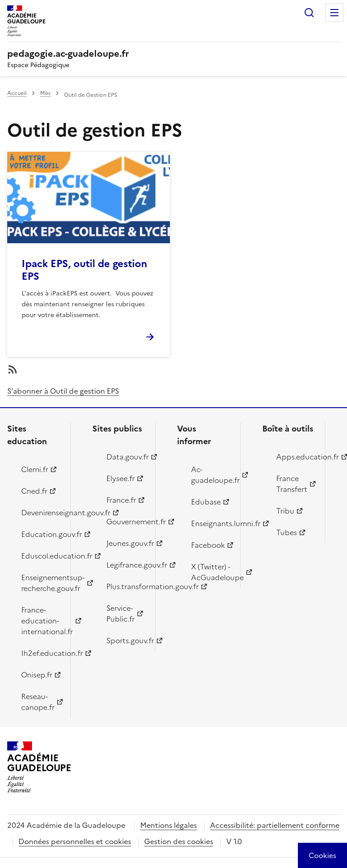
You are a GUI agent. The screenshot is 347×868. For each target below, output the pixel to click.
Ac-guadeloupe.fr (210, 475)
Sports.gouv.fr (126, 641)
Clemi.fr (35, 469)
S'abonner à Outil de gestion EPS (63, 391)
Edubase (206, 502)
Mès (45, 93)
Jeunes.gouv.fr (126, 543)
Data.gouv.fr (126, 457)
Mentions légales (169, 825)
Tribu (285, 511)
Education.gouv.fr (41, 534)
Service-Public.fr (121, 614)
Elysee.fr (121, 478)
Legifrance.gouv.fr (126, 565)
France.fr (121, 500)
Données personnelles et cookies (75, 841)
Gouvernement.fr (126, 522)
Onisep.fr (37, 675)
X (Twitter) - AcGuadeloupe (210, 572)
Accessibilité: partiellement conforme (275, 825)
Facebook (208, 545)
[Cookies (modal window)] (322, 855)
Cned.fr (34, 491)
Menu (334, 13)
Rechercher (309, 13)
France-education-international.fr (41, 621)
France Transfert (292, 484)
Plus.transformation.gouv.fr (126, 586)
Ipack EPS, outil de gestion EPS (84, 270)
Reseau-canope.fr (38, 702)
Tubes (287, 532)
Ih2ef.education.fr (41, 653)
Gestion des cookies (179, 841)
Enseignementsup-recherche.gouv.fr (41, 583)
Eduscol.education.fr (41, 556)
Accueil (17, 93)
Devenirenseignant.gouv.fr (41, 513)
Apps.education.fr (296, 457)
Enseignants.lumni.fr (210, 523)
